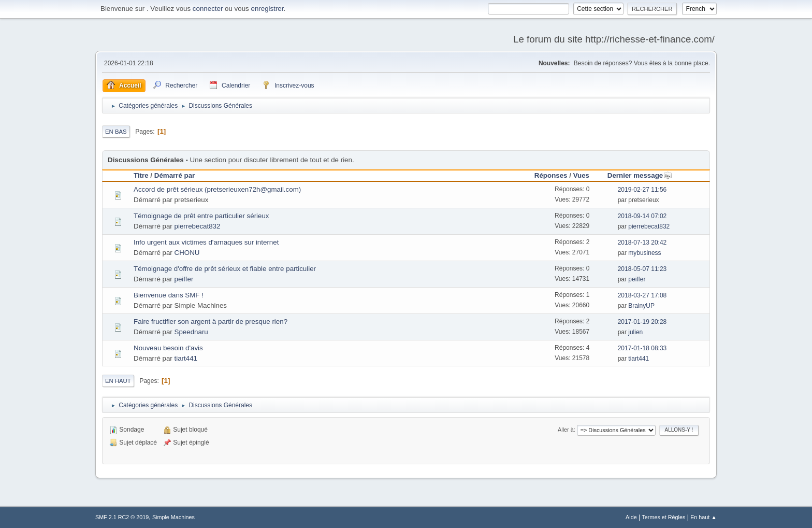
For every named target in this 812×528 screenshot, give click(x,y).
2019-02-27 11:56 (642, 190)
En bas (116, 132)
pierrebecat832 (198, 226)
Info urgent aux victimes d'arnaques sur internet (206, 242)
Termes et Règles (663, 517)
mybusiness (644, 253)
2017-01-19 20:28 (642, 322)
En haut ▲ (704, 517)
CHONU (187, 253)
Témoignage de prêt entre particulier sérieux (201, 216)
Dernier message (640, 175)
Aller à (566, 430)
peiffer (184, 279)
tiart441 (186, 358)
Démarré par (175, 175)
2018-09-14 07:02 (642, 216)
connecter (208, 9)
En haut (118, 381)
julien (635, 332)
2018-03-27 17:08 (642, 295)
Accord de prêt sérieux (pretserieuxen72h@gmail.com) (217, 189)
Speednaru (191, 332)
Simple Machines (173, 517)
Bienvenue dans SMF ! (169, 295)
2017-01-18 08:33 (642, 348)
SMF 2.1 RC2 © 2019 (122, 517)
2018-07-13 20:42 (642, 242)
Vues (581, 175)
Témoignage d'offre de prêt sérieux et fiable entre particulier (225, 269)
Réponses (551, 175)
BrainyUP (641, 306)
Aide (631, 517)
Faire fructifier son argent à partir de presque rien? (211, 322)
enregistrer (267, 9)
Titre (141, 175)
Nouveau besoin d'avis (168, 348)
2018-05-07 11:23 (642, 269)
